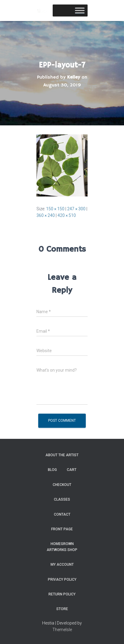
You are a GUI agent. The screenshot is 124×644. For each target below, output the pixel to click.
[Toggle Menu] (80, 10)
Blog (52, 470)
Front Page (62, 529)
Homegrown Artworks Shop (62, 547)
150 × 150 (55, 209)
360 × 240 (46, 215)
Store (62, 609)
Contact (62, 514)
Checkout (62, 485)
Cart (72, 470)
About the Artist (62, 455)
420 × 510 (67, 215)
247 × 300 (76, 209)
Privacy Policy (62, 580)
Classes (62, 499)
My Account (62, 565)
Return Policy (62, 594)
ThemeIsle (62, 630)
